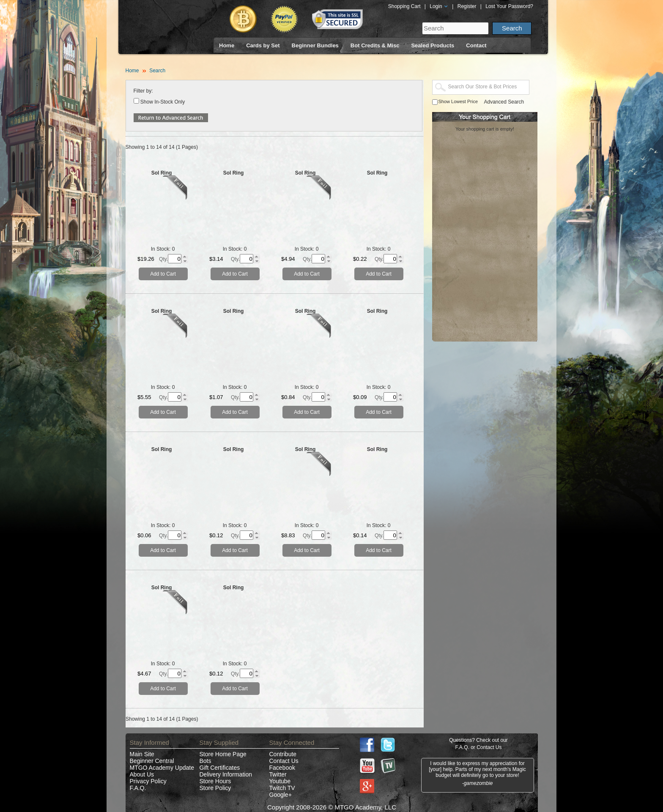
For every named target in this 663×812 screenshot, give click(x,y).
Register (467, 6)
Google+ (281, 795)
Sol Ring (162, 173)
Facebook (282, 768)
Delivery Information (226, 774)
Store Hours (215, 781)
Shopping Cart (404, 6)
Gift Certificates (220, 768)
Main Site (142, 754)
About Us (142, 774)
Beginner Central (152, 761)
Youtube (280, 781)
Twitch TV (282, 788)
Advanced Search (504, 102)
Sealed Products (433, 45)
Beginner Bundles (315, 45)
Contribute (283, 754)
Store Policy (215, 788)
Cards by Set (263, 45)
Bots (205, 761)
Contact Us (284, 761)
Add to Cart (163, 274)
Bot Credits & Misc (375, 45)
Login (439, 6)
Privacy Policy (148, 781)
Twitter (278, 774)
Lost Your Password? (509, 6)
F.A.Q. (138, 788)
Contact (476, 45)
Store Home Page (223, 754)
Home (227, 45)
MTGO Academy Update (162, 768)
